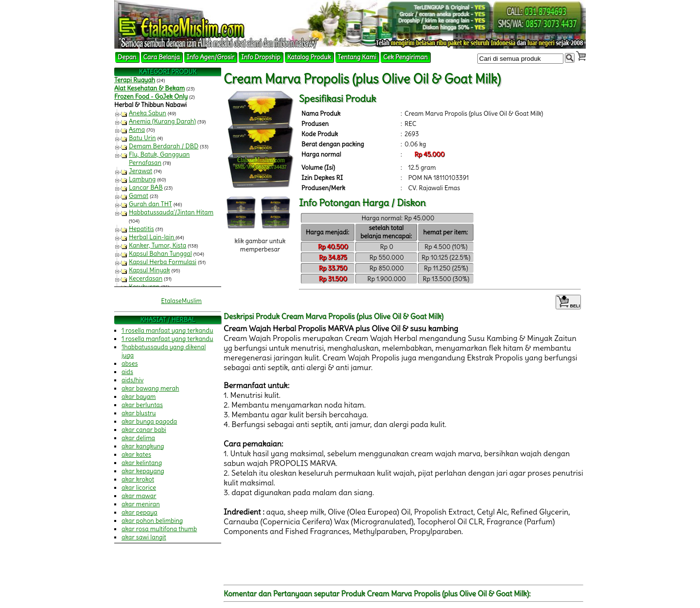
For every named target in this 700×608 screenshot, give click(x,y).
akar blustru (139, 413)
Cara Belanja (162, 57)
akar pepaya (140, 512)
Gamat (139, 196)
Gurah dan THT (150, 204)
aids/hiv (132, 380)
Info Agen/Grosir (210, 57)
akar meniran (141, 504)
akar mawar (139, 496)
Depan (127, 57)
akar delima (138, 438)
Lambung (142, 179)
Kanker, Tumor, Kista (157, 245)
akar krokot (138, 479)
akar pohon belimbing (152, 521)
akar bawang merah (150, 388)
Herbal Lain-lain (152, 237)
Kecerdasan (146, 278)
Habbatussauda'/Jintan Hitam (171, 212)
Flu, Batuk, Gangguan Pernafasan (159, 159)
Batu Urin (142, 138)
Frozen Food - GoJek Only (151, 97)
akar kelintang (142, 463)
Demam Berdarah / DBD (164, 146)
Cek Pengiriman (405, 57)
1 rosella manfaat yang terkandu (167, 331)
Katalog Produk (309, 57)
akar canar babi (144, 430)
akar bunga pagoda (149, 421)
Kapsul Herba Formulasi (163, 262)
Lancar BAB (146, 188)
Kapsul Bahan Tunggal (160, 254)
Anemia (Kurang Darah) (162, 121)
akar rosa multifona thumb (159, 529)
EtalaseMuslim (181, 301)
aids (127, 372)
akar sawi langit (144, 537)
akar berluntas (142, 405)
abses (130, 364)
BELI (568, 302)
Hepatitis (141, 229)
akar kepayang (143, 471)
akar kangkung (143, 446)
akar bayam (139, 397)
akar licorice (139, 488)
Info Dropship (261, 57)
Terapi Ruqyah (135, 80)
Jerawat (140, 171)
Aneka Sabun (148, 113)
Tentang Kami (357, 57)
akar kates (136, 455)
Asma (137, 130)
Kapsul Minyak (149, 270)
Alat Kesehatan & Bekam (149, 88)
